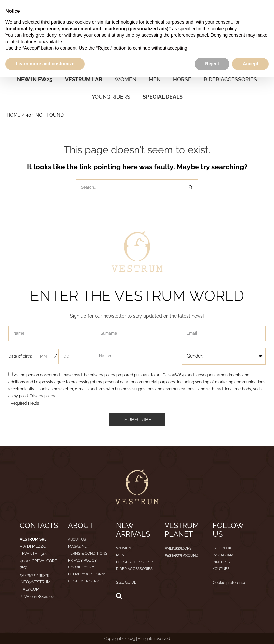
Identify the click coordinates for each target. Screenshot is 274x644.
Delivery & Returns (87, 574)
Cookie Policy (82, 567)
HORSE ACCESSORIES (135, 562)
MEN (155, 80)
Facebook (222, 548)
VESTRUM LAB (84, 80)
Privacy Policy (82, 560)
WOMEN (125, 80)
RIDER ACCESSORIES (230, 80)
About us (77, 540)
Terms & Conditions (88, 553)
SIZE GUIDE (126, 583)
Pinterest (223, 562)
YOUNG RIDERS (111, 97)
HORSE (182, 80)
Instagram (223, 555)
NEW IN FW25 (35, 80)
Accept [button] (250, 64)
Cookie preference (229, 583)
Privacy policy (42, 396)
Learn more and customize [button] (45, 64)
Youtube (221, 569)
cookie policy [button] (223, 29)
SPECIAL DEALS (163, 97)
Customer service (86, 581)
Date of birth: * (22, 356)
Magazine (77, 547)
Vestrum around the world (181, 556)
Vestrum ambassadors (178, 548)
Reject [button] (212, 64)
